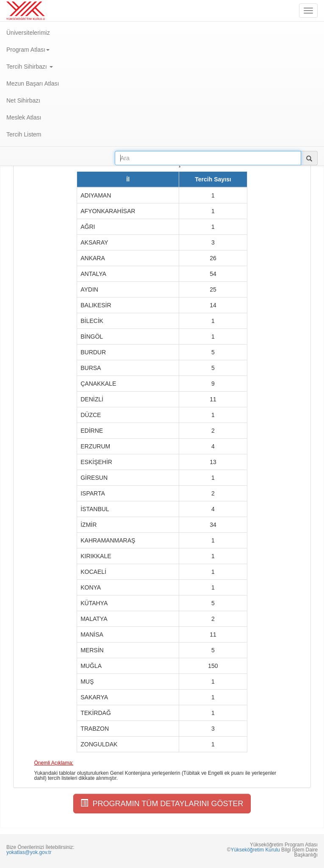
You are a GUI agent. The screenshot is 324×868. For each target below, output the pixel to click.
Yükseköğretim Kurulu (255, 850)
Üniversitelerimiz (28, 33)
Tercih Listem (24, 134)
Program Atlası (28, 50)
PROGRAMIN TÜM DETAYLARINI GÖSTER (162, 803)
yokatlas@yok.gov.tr (29, 852)
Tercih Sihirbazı (30, 67)
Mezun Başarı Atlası (33, 83)
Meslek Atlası (24, 117)
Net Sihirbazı (23, 100)
